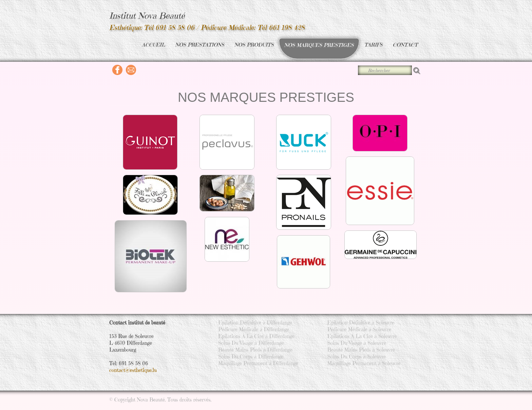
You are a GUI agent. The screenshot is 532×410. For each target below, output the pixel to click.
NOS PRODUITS (254, 45)
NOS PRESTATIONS (200, 45)
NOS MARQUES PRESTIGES (319, 45)
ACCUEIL (153, 45)
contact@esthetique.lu (133, 370)
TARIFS (374, 45)
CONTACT (405, 45)
